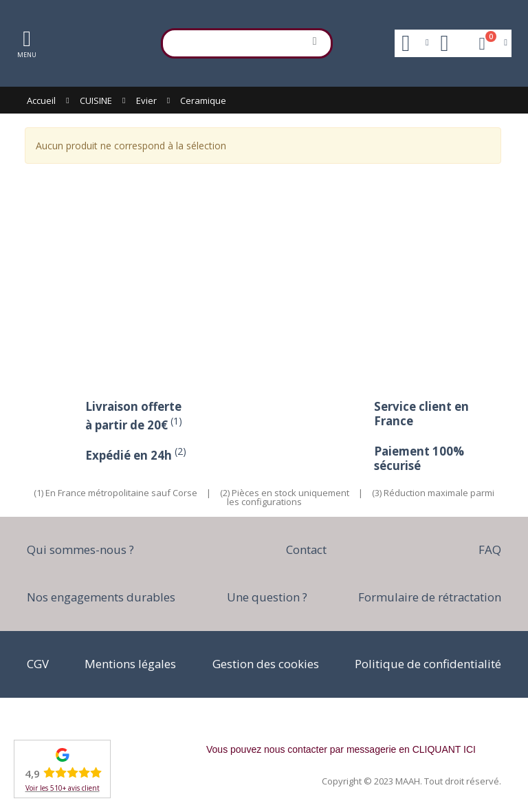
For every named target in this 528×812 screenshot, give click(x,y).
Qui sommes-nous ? (80, 549)
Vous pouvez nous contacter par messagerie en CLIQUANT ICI (341, 749)
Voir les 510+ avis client (63, 788)
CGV (38, 664)
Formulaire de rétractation (430, 597)
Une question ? (267, 597)
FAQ (490, 549)
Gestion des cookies (266, 664)
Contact (306, 549)
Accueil (41, 100)
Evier (146, 100)
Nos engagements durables (101, 597)
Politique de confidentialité (428, 664)
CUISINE (96, 100)
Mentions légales (130, 664)
